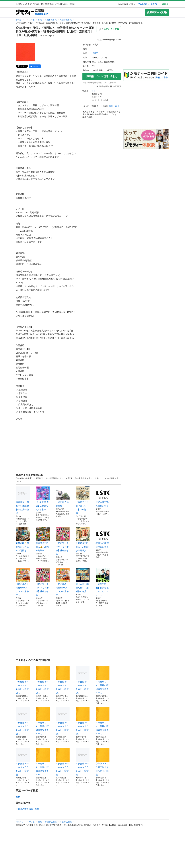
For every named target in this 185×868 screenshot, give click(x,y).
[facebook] (35, 66)
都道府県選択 (41, 14)
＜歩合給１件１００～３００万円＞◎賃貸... (23, 680)
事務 (40, 20)
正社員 (32, 20)
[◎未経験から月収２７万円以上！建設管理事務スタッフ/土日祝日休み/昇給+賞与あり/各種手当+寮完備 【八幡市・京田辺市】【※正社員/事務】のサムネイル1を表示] (26, 52)
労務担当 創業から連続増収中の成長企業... (23, 500)
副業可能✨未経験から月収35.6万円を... (23, 540)
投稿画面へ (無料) (157, 12)
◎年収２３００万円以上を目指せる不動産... (103, 762)
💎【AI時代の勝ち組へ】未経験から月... (83, 580)
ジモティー (21, 20)
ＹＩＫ (95, 91)
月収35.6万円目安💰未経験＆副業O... (43, 540)
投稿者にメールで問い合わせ (102, 76)
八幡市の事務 (66, 20)
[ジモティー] (25, 12)
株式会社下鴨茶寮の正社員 (103, 497)
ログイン (154, 4)
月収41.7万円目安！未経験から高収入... (83, 540)
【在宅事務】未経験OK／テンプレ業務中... (23, 582)
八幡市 (95, 53)
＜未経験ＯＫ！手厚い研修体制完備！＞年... (103, 680)
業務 (18, 797)
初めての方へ (143, 4)
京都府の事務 (51, 20)
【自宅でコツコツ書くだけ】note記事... (83, 500)
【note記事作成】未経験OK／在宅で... (43, 499)
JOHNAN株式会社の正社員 (103, 538)
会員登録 (165, 4)
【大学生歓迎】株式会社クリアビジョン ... (103, 582)
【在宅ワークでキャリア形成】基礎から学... (63, 541)
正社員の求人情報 (24, 809)
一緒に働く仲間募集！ (63, 497)
